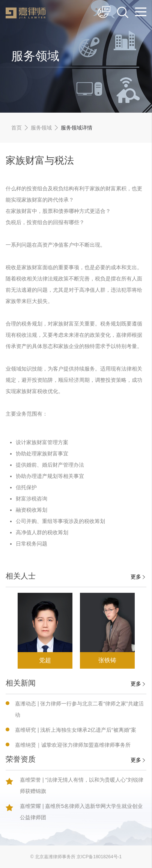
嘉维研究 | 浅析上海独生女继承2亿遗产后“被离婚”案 (76, 730)
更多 (138, 577)
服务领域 (41, 128)
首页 (17, 128)
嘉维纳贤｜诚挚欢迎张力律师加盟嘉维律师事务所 (73, 745)
